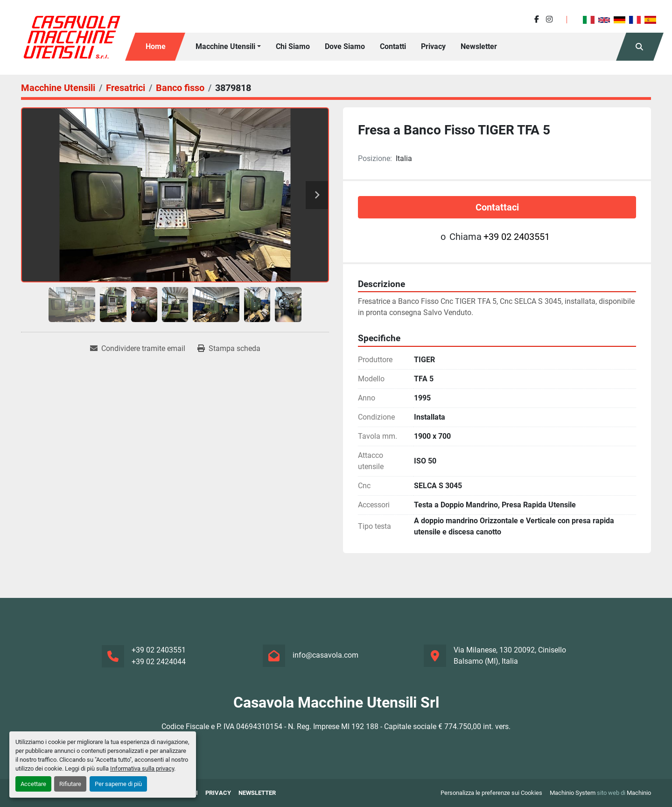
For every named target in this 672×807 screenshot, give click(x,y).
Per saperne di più (118, 784)
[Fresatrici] (126, 88)
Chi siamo (293, 46)
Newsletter (479, 46)
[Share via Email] (138, 349)
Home (156, 46)
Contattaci (497, 207)
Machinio (639, 793)
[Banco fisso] (180, 88)
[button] (228, 47)
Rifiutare (70, 784)
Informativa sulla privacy (142, 768)
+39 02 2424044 (159, 662)
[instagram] (549, 19)
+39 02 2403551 (517, 237)
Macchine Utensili (225, 46)
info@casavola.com (325, 655)
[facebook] (537, 19)
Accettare (33, 784)
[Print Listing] (229, 349)
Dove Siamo (345, 46)
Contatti (393, 46)
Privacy (433, 46)
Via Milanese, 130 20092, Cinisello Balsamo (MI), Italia (510, 656)
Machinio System (573, 793)
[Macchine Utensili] (58, 88)
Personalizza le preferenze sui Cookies (491, 793)
